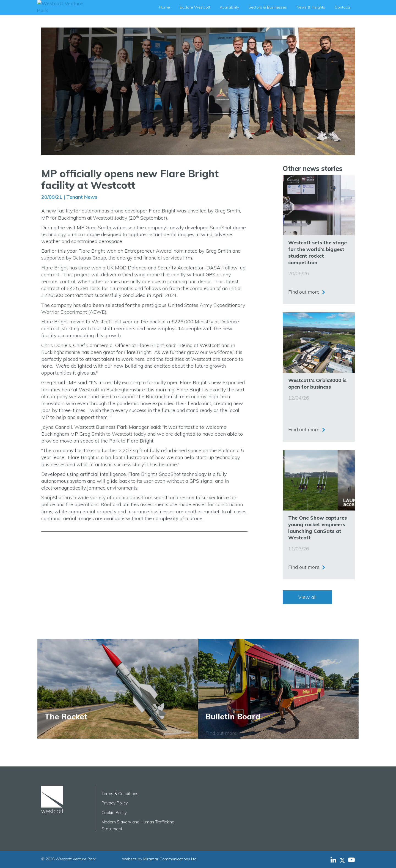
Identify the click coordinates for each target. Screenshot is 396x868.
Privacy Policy (115, 803)
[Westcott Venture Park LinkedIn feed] (333, 860)
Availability (229, 7)
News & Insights (311, 7)
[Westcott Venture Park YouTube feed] (351, 860)
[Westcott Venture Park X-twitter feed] (344, 860)
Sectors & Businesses (268, 7)
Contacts (343, 7)
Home (164, 7)
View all (307, 597)
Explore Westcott (195, 7)
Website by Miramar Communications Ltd (159, 859)
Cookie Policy (114, 813)
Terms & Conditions (120, 794)
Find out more (304, 291)
